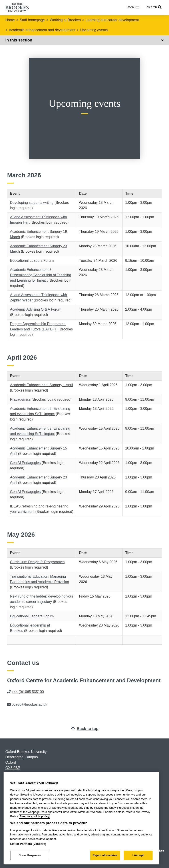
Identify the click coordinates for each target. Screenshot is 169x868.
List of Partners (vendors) (28, 844)
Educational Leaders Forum (32, 261)
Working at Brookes (65, 20)
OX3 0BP (13, 768)
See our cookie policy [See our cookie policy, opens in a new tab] (34, 816)
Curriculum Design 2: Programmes (37, 562)
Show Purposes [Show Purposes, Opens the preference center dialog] (30, 855)
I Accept (138, 855)
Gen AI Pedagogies (25, 463)
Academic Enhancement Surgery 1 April (41, 385)
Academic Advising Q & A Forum (36, 309)
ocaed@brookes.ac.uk (29, 704)
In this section (84, 40)
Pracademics (20, 399)
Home (10, 20)
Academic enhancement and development (42, 30)
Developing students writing (32, 203)
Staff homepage (32, 20)
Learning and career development (112, 20)
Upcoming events (94, 30)
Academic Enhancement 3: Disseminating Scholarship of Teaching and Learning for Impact (41, 275)
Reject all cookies (105, 855)
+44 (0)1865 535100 (28, 692)
